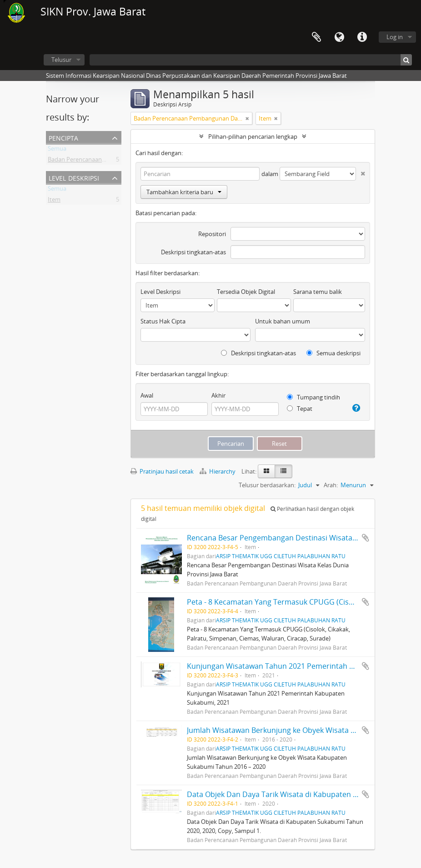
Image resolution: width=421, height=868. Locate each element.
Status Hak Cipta (163, 321)
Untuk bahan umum (283, 321)
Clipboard (316, 37)
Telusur (61, 60)
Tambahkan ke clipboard (366, 538)
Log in (395, 37)
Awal (147, 395)
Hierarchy (218, 471)
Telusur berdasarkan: (267, 485)
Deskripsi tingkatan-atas (193, 252)
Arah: (331, 485)
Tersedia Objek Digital (246, 292)
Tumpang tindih (313, 397)
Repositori (212, 234)
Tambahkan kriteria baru (184, 192)
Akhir (218, 395)
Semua (57, 150)
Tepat (300, 409)
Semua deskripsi (333, 353)
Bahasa (339, 37)
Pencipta (63, 137)
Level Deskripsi (74, 177)
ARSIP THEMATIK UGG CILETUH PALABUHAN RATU (281, 556)
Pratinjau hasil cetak (162, 471)
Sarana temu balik (318, 292)
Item (54, 201)
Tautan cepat (362, 37)
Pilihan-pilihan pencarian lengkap (253, 136)
